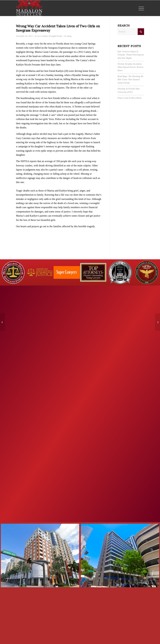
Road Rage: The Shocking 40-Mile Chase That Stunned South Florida (131, 80)
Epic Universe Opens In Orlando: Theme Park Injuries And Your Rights (131, 55)
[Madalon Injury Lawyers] (29, 8)
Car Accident (42, 36)
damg (69, 36)
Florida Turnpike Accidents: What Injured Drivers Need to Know (131, 67)
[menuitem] (140, 8)
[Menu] (140, 8)
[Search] (131, 32)
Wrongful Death (55, 36)
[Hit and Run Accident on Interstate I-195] (158, 322)
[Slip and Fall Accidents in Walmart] (2, 322)
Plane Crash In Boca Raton (130, 98)
